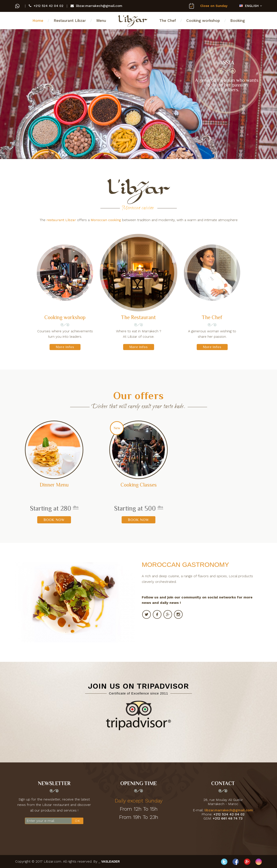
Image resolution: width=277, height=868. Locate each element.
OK (77, 821)
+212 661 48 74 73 (228, 818)
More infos (65, 347)
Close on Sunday (212, 6)
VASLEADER (110, 862)
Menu (101, 21)
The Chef (168, 21)
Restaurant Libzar (70, 21)
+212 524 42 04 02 (46, 6)
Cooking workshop (203, 21)
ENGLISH (249, 6)
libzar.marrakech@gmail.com (96, 6)
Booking (238, 21)
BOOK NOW (54, 520)
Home (38, 21)
